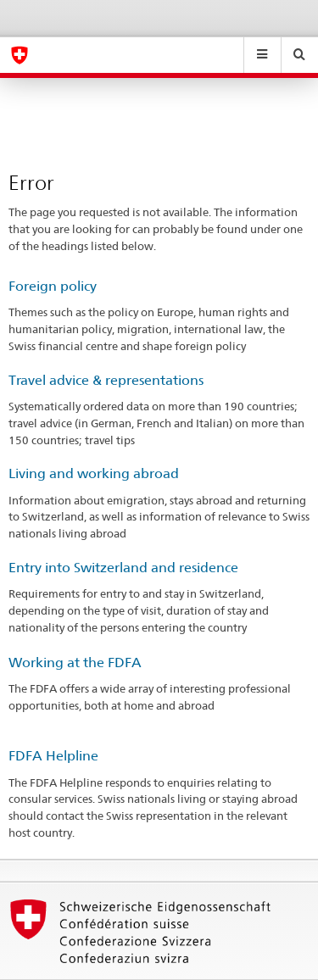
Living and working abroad (94, 473)
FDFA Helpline (53, 756)
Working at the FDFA (75, 663)
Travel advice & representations (106, 380)
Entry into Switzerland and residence (123, 568)
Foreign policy (53, 286)
